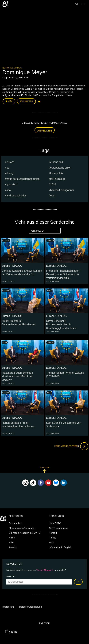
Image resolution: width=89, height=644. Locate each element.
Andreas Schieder (16, 196)
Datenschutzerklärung (30, 607)
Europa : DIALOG (12, 68)
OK (78, 582)
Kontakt (53, 533)
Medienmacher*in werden (22, 528)
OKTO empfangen (58, 528)
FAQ (51, 542)
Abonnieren (26, 101)
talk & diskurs (58, 179)
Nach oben (44, 470)
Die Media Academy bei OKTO (25, 533)
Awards (13, 547)
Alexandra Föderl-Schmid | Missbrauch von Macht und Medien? (17, 376)
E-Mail (10, 576)
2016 (53, 184)
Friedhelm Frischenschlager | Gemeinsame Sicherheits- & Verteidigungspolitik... (63, 274)
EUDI (53, 196)
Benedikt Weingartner (62, 190)
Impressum (8, 607)
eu (8, 168)
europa (11, 162)
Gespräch (12, 184)
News (12, 538)
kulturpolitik (57, 173)
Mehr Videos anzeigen (71, 446)
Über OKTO (55, 523)
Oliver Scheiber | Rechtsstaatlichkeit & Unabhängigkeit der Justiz (61, 325)
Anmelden (45, 131)
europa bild (56, 162)
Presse (52, 538)
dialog (10, 173)
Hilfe (11, 542)
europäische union (61, 168)
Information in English (60, 547)
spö (9, 190)
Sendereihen (15, 523)
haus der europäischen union (23, 179)
